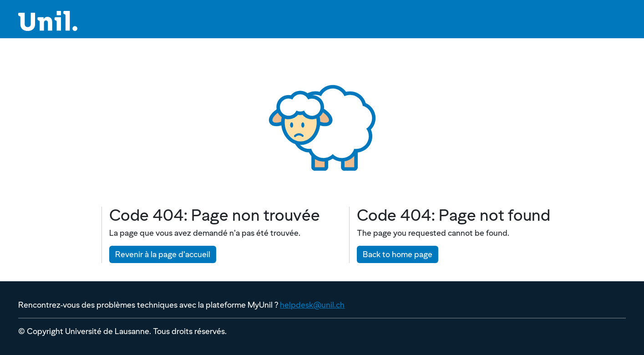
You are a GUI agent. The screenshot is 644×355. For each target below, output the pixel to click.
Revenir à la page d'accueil (163, 254)
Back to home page (398, 254)
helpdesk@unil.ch (312, 305)
